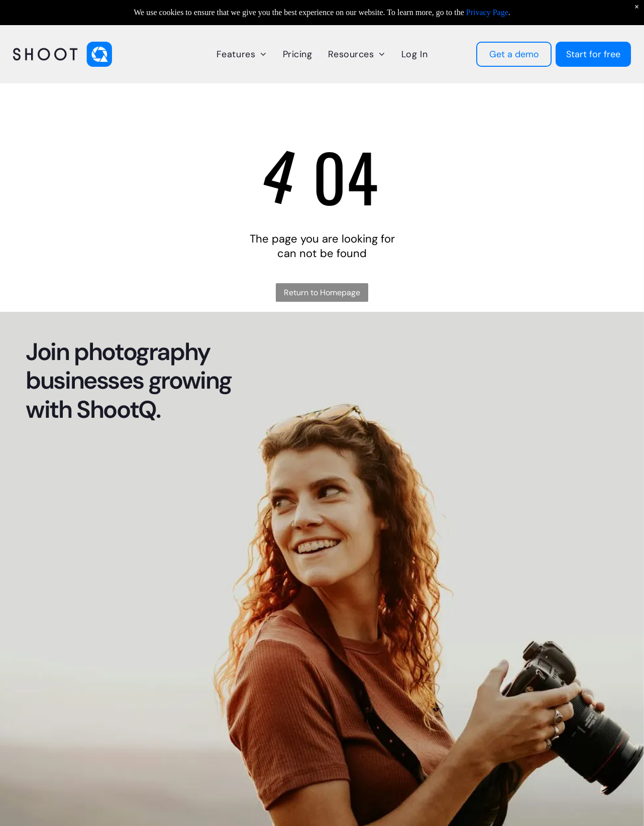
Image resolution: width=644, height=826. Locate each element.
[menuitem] (242, 54)
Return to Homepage (322, 292)
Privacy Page (487, 12)
